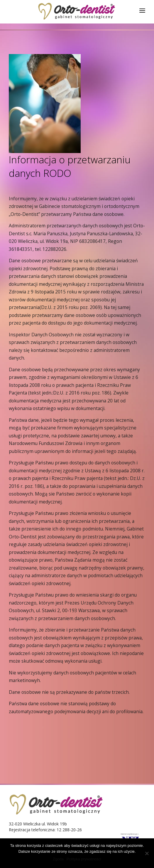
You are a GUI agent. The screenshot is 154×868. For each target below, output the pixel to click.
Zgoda (58, 859)
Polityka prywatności (84, 859)
